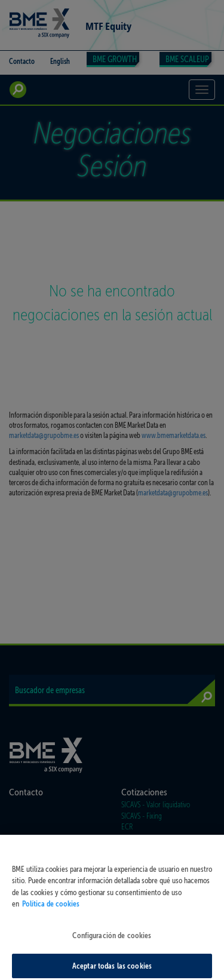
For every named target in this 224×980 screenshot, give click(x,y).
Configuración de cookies (112, 939)
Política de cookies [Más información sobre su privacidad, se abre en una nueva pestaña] (51, 907)
